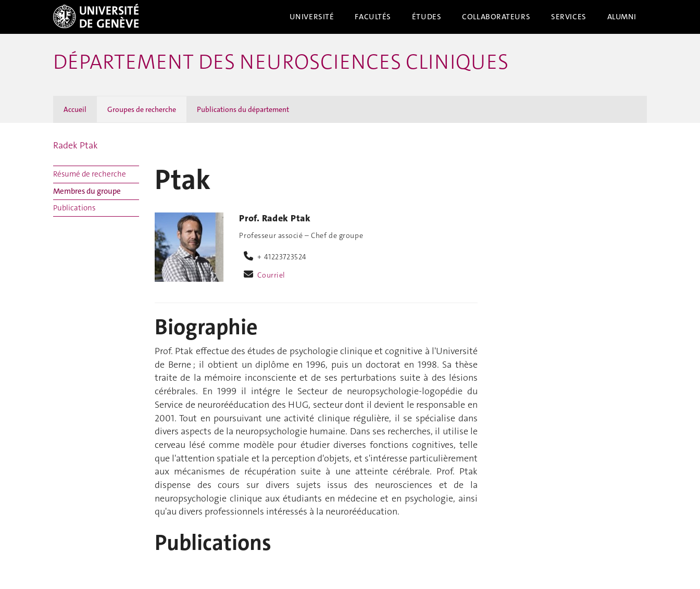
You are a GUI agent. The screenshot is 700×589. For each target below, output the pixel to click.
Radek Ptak (76, 145)
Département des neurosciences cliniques (281, 62)
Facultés (373, 17)
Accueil (75, 109)
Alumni (622, 17)
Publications (74, 208)
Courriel (271, 275)
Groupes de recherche (142, 109)
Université (312, 17)
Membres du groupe (87, 191)
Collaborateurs (496, 17)
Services (569, 17)
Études (427, 17)
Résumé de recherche (90, 174)
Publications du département (243, 109)
